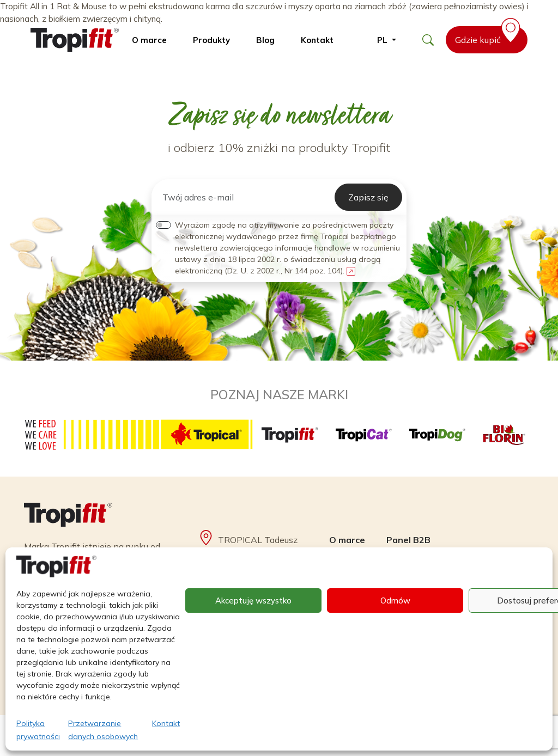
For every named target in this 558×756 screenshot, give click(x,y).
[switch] (163, 225)
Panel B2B (408, 540)
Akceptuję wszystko (253, 600)
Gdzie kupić (490, 36)
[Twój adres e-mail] (245, 197)
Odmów (395, 600)
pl (383, 40)
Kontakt (166, 723)
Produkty (211, 40)
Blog (265, 40)
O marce (149, 40)
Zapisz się (368, 197)
